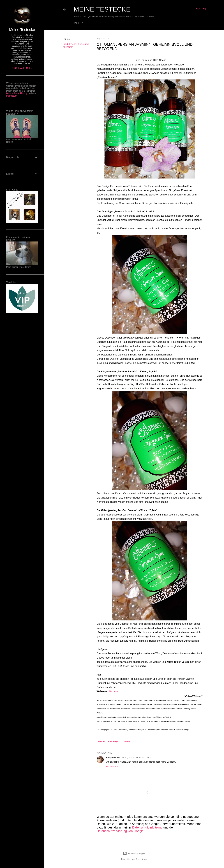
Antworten (112, 766)
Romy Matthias (113, 757)
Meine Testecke (102, 9)
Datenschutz (107, 23)
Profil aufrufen (22, 68)
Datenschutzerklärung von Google (120, 831)
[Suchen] (201, 9)
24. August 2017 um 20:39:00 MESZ (137, 758)
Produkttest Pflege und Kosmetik (117, 741)
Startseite (83, 23)
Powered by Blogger (134, 853)
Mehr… (170, 23)
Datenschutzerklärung (147, 827)
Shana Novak (141, 859)
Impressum (12, 96)
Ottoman (114, 691)
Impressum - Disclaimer (141, 23)
